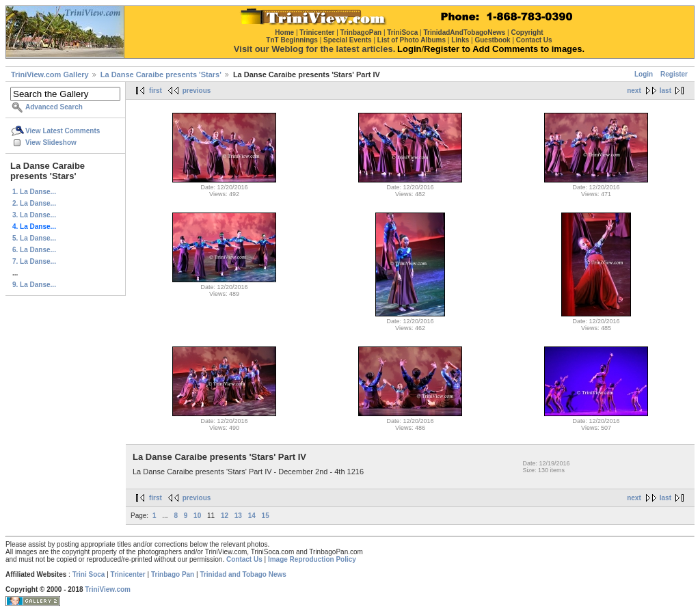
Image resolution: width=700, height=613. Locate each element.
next (634, 91)
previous (197, 91)
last (665, 91)
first (156, 91)
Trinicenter (128, 574)
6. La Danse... (34, 250)
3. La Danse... (34, 215)
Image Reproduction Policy (312, 559)
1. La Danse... (34, 192)
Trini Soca (89, 574)
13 (238, 516)
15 (266, 516)
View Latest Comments (63, 131)
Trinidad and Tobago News (243, 574)
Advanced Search (54, 107)
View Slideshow (51, 142)
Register (674, 74)
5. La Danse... (34, 238)
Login (644, 74)
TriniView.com (108, 589)
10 (197, 516)
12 (225, 516)
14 (252, 516)
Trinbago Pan (173, 574)
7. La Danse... (34, 261)
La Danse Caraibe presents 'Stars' (161, 74)
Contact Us (244, 559)
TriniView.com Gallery (50, 74)
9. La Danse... (34, 285)
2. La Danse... (34, 203)
